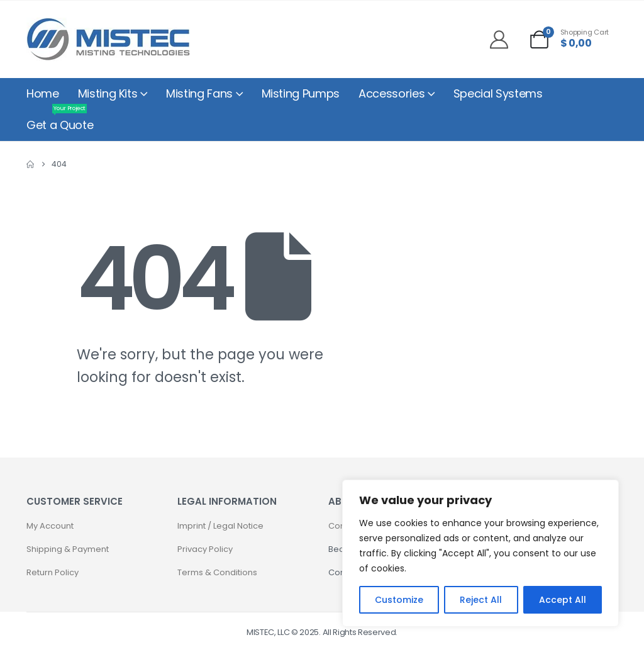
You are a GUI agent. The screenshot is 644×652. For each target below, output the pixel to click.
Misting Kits (108, 93)
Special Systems (498, 93)
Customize (399, 600)
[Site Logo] (108, 39)
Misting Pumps (301, 93)
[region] (480, 553)
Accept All (563, 600)
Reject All (481, 600)
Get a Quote (60, 121)
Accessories (391, 93)
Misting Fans (199, 93)
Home (43, 93)
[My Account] (504, 39)
